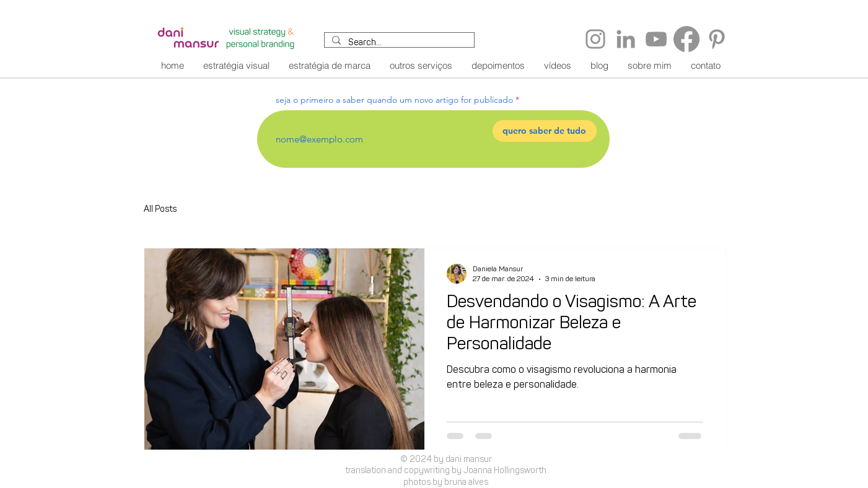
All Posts (160, 210)
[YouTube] (656, 39)
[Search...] (398, 44)
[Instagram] (595, 39)
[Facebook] (686, 39)
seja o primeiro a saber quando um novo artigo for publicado (394, 100)
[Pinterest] (717, 39)
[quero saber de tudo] (545, 131)
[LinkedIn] (626, 39)
